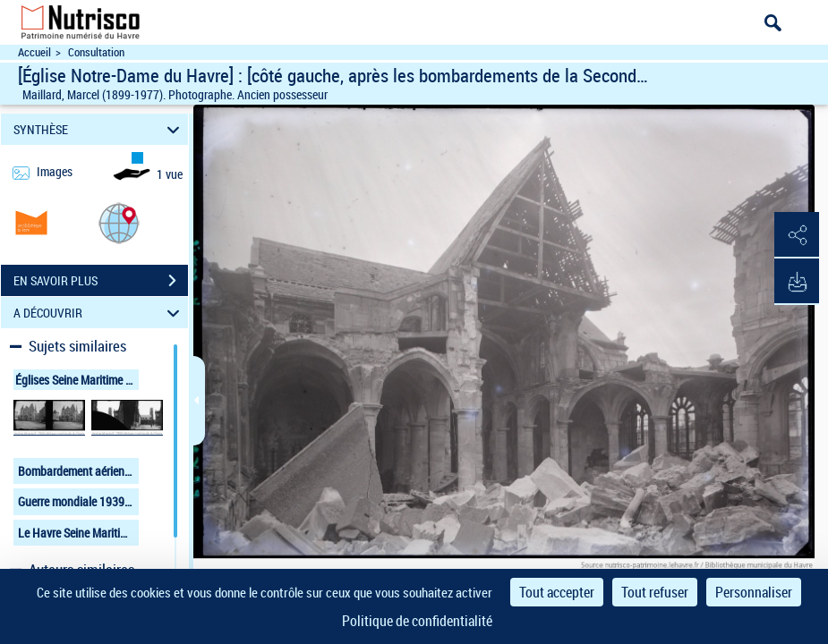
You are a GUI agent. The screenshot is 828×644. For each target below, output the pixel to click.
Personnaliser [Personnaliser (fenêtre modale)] (754, 592)
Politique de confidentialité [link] (417, 621)
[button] (119, 222)
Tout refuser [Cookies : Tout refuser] (655, 592)
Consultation (96, 52)
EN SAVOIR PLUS (101, 281)
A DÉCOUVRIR (99, 313)
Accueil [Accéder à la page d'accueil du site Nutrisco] (34, 52)
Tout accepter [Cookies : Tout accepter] (557, 592)
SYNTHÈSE (99, 129)
